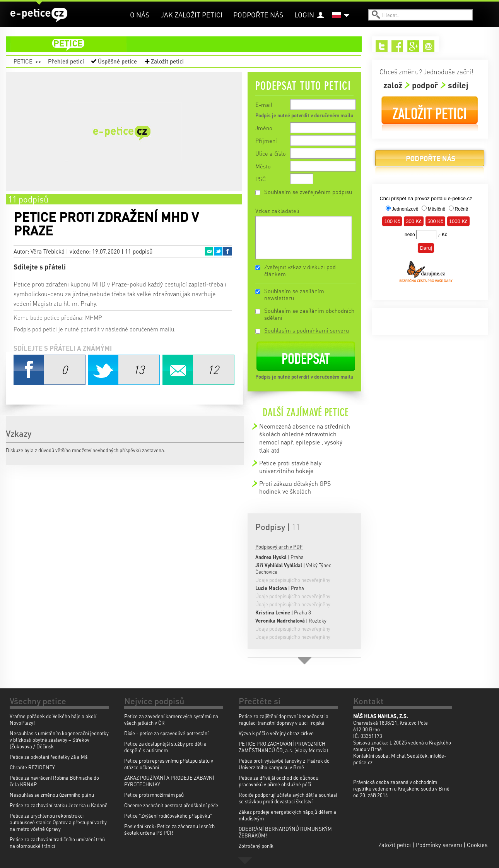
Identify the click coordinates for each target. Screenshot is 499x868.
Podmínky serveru (439, 845)
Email (209, 251)
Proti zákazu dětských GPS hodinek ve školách (295, 487)
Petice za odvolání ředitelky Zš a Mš (49, 757)
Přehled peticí (66, 61)
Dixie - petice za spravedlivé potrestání (166, 733)
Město (263, 166)
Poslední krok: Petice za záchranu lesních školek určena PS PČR (169, 829)
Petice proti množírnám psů (154, 795)
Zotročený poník (256, 846)
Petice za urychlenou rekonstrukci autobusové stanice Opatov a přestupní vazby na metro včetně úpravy (58, 822)
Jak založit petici (191, 15)
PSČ (261, 179)
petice (188, 44)
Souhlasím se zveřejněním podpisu (308, 192)
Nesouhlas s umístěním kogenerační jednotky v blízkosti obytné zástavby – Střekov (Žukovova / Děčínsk (59, 740)
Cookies (477, 845)
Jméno (264, 128)
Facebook (227, 251)
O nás (140, 15)
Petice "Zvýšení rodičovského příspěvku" (168, 816)
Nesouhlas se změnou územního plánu (52, 795)
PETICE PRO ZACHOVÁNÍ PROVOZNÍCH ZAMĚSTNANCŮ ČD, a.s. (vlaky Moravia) (283, 747)
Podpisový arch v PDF (279, 546)
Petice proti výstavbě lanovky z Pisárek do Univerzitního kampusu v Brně (284, 764)
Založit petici (167, 61)
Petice (23, 61)
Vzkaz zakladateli (277, 211)
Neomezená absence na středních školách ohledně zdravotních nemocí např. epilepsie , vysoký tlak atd (305, 438)
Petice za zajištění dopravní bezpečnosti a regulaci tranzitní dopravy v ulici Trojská (284, 719)
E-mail (264, 105)
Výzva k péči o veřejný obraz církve (276, 733)
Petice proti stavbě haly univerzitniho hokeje (290, 467)
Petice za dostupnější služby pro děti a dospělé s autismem (165, 747)
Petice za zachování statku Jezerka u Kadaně (59, 805)
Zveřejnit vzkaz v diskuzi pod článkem (300, 270)
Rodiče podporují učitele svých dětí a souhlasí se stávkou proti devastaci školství (288, 798)
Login (304, 15)
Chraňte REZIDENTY (32, 767)
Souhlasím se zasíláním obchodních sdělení (309, 314)
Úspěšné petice (117, 61)
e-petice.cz (39, 15)
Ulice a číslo (271, 153)
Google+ (413, 46)
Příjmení (266, 141)
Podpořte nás (258, 15)
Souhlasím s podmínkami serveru (307, 330)
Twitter (218, 251)
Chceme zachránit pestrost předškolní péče (171, 805)
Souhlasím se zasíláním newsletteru (294, 294)
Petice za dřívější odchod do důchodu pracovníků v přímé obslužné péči (279, 781)
